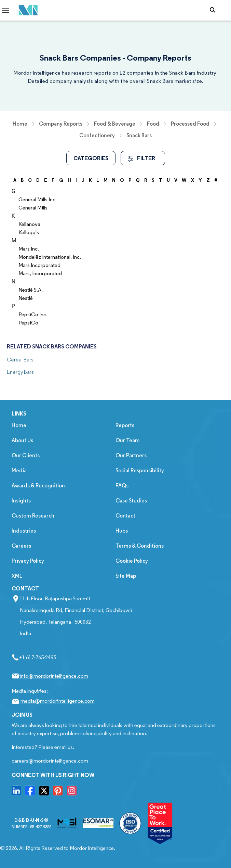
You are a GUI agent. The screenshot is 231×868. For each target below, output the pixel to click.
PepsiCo (28, 323)
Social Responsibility (140, 470)
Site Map (126, 576)
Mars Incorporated (39, 265)
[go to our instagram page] (73, 793)
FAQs (122, 486)
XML (17, 576)
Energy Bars (20, 372)
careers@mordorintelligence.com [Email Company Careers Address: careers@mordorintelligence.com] (50, 761)
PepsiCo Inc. (33, 314)
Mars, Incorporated (40, 273)
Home (19, 425)
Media (19, 470)
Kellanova (29, 224)
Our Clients (26, 455)
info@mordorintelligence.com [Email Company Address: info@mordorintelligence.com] (54, 676)
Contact (125, 516)
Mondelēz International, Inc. (50, 257)
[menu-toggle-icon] (5, 10)
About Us (22, 440)
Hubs (122, 531)
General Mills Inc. (38, 199)
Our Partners (131, 455)
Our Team (128, 440)
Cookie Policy (132, 561)
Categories (91, 158)
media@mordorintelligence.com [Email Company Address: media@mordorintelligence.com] (58, 701)
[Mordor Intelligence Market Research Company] (26, 10)
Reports (125, 425)
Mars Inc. (29, 249)
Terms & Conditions (140, 546)
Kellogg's (29, 232)
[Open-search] (214, 10)
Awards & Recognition (38, 486)
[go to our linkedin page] (18, 793)
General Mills (33, 208)
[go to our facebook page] (32, 793)
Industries (24, 531)
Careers (21, 546)
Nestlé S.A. (31, 290)
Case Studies (131, 501)
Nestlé (26, 298)
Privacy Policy (28, 561)
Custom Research (33, 516)
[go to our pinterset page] (59, 793)
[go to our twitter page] (46, 793)
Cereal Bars (20, 360)
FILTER (141, 158)
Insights (21, 501)
